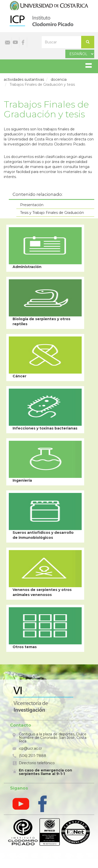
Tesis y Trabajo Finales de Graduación (52, 213)
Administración (27, 267)
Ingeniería (22, 480)
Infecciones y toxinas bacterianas (45, 428)
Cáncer (19, 376)
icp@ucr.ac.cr (30, 748)
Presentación (32, 205)
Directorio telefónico (37, 763)
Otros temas (25, 647)
